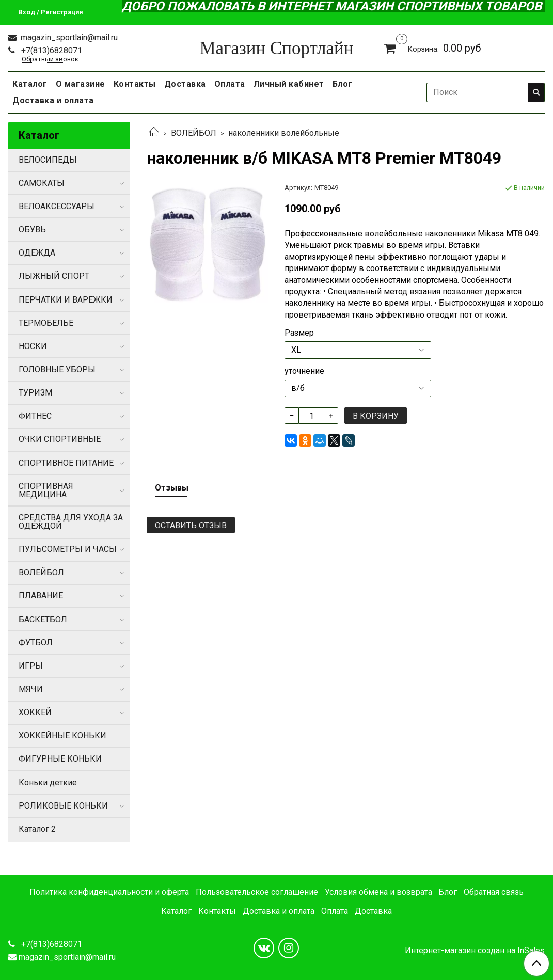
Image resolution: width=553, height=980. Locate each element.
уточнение (304, 371)
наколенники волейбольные (284, 133)
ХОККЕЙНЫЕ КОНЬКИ (62, 736)
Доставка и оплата (53, 100)
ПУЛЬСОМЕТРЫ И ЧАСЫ (68, 549)
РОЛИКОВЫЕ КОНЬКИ (63, 806)
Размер (299, 333)
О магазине (81, 84)
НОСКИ (33, 346)
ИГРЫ (31, 666)
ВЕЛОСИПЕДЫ (48, 160)
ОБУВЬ (32, 230)
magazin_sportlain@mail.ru (68, 37)
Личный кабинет (289, 84)
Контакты (135, 84)
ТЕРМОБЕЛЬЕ (46, 323)
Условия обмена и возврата (378, 892)
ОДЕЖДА (37, 253)
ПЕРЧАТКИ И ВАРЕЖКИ (66, 300)
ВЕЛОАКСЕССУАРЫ (57, 206)
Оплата (230, 84)
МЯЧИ (31, 689)
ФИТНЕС (35, 416)
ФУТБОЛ (36, 643)
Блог (343, 84)
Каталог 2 (37, 829)
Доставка (185, 84)
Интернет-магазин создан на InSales (475, 951)
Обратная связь (494, 892)
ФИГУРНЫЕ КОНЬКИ (60, 759)
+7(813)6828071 (51, 50)
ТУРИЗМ (35, 393)
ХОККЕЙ (35, 712)
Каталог (30, 84)
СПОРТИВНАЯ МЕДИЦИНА (46, 490)
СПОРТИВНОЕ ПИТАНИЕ (66, 463)
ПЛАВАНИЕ (41, 596)
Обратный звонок (50, 60)
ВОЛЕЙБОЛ (194, 133)
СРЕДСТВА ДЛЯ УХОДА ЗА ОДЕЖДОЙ (71, 522)
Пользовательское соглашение (257, 892)
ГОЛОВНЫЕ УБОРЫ (57, 369)
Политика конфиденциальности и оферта (109, 892)
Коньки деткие (48, 783)
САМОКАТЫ (42, 183)
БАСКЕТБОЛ (43, 619)
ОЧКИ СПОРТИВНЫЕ (60, 439)
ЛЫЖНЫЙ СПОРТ (54, 276)
